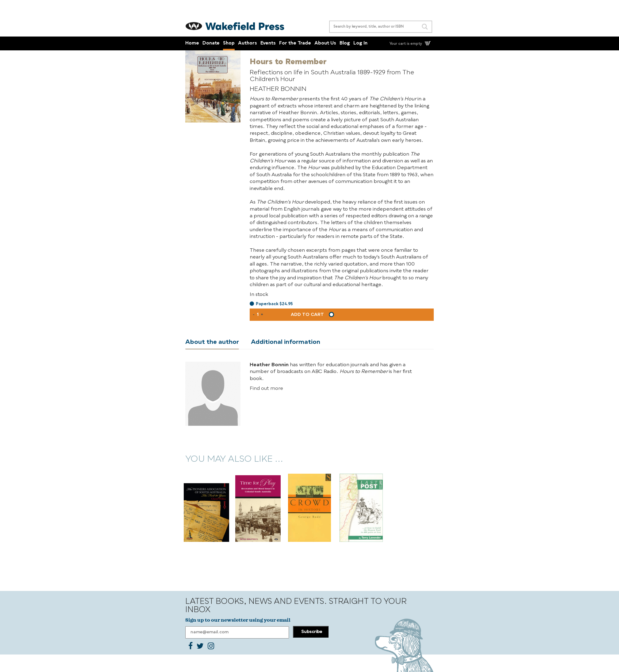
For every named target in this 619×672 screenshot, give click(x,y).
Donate (211, 43)
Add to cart (307, 315)
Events (268, 43)
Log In (360, 43)
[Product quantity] (258, 315)
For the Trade (295, 43)
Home (192, 43)
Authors (248, 43)
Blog (345, 43)
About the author (212, 342)
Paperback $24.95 (274, 304)
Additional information (286, 342)
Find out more (266, 389)
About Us (325, 43)
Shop (229, 43)
